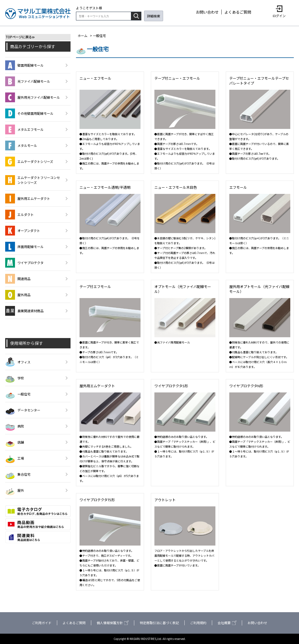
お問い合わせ (207, 12)
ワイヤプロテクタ (24, 263)
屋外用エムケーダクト (28, 199)
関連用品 (18, 279)
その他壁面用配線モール (29, 113)
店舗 (15, 442)
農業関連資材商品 (24, 311)
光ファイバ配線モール (28, 81)
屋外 (15, 490)
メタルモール (21, 145)
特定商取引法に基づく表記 (159, 623)
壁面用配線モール (24, 65)
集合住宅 (18, 474)
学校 (15, 378)
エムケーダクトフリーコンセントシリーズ (33, 180)
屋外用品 (18, 295)
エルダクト (19, 215)
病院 (15, 426)
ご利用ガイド (42, 623)
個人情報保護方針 (113, 623)
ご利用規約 (198, 623)
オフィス (18, 362)
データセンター (23, 410)
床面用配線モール (24, 247)
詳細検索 (154, 16)
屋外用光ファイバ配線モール (33, 97)
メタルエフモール (24, 129)
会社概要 (227, 623)
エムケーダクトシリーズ (29, 162)
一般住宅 (18, 394)
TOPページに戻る (19, 37)
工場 (15, 458)
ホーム (83, 35)
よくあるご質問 (238, 12)
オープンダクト (23, 231)
